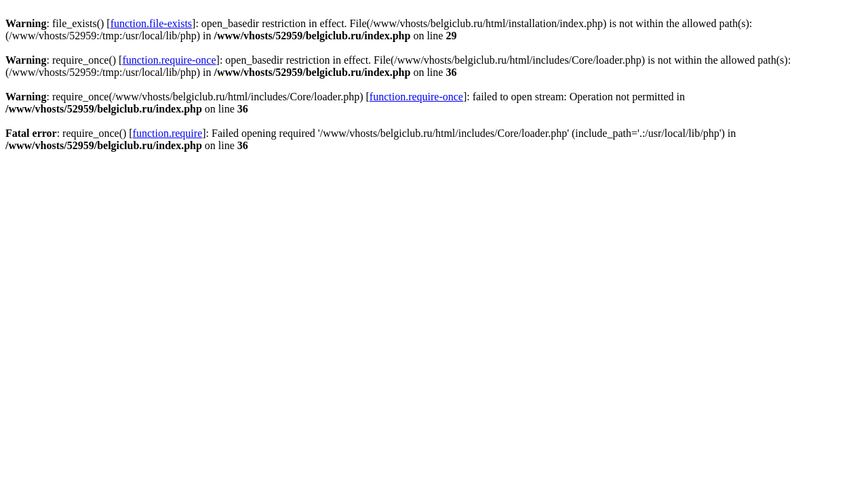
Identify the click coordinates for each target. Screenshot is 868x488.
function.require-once (169, 60)
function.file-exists (151, 23)
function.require (168, 133)
